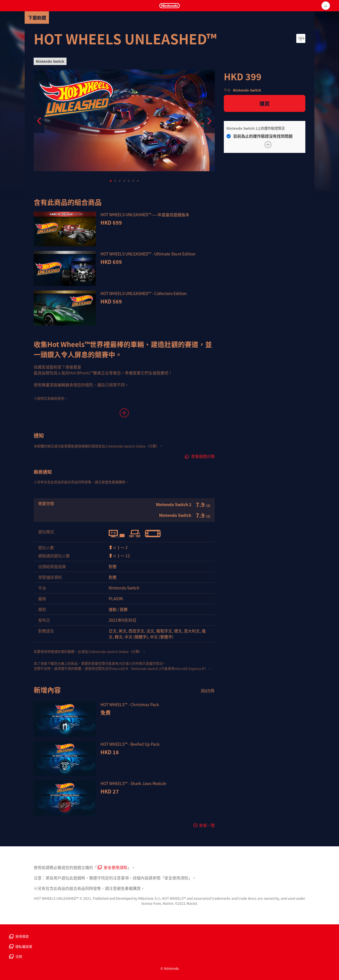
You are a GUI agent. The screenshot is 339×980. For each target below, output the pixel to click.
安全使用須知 (112, 867)
